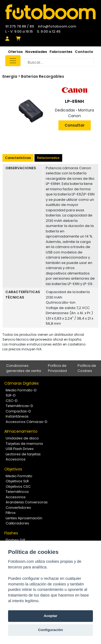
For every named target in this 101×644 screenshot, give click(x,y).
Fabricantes (61, 52)
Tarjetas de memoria (24, 444)
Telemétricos (17, 492)
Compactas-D (18, 411)
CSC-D (12, 401)
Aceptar (50, 616)
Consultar (75, 125)
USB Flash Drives (20, 449)
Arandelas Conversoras (27, 502)
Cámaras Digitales (22, 383)
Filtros (11, 513)
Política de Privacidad (57, 368)
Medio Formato (19, 476)
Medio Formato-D (21, 390)
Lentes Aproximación (24, 518)
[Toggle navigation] (13, 61)
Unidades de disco (22, 438)
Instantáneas (17, 416)
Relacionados (48, 158)
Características (18, 158)
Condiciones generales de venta (24, 368)
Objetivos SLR (17, 481)
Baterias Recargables (43, 76)
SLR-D (11, 395)
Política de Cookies (87, 368)
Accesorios (16, 459)
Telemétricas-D (19, 406)
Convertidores (18, 508)
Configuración (50, 630)
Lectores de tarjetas (23, 454)
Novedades (36, 52)
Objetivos (13, 469)
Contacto (84, 52)
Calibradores (17, 523)
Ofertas (15, 52)
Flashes (11, 533)
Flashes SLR (15, 540)
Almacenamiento (21, 431)
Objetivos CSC (18, 487)
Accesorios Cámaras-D (27, 422)
